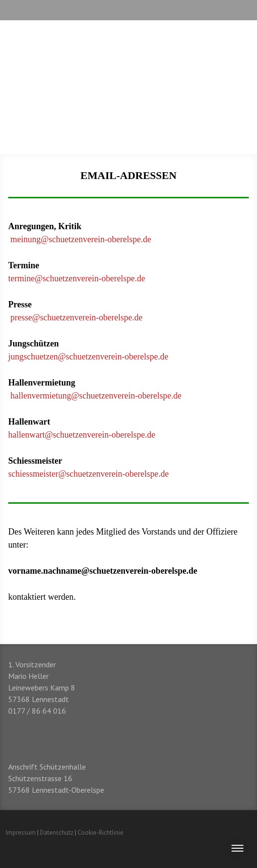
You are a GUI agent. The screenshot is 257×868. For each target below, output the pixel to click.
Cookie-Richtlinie (101, 833)
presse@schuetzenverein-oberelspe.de (77, 317)
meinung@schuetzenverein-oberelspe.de (81, 239)
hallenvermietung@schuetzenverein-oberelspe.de (96, 396)
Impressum (21, 833)
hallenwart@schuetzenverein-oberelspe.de (82, 435)
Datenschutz (57, 833)
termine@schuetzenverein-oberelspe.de (77, 278)
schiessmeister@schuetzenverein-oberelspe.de (88, 474)
